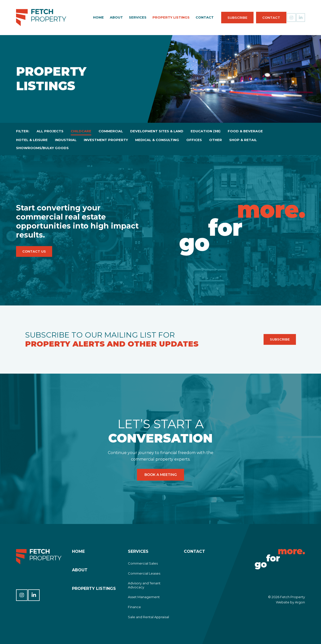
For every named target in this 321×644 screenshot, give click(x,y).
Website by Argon (290, 602)
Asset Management (144, 597)
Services (128, 17)
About (107, 17)
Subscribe (228, 18)
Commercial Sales (143, 563)
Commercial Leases (144, 573)
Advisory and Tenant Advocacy (144, 585)
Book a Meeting (160, 475)
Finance (134, 607)
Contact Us (34, 251)
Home (89, 17)
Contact (262, 18)
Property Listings (162, 17)
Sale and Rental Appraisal (148, 617)
